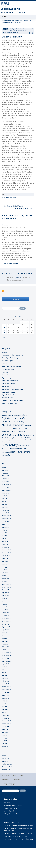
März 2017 (5, 678)
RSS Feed (3, 291)
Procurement (5, 372)
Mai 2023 (4, 467)
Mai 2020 (4, 570)
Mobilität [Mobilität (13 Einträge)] (19, 435)
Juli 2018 (4, 633)
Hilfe (15, 775)
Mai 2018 (4, 638)
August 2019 (5, 596)
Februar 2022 (6, 510)
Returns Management (8, 375)
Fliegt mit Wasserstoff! (28, 833)
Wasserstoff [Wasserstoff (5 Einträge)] (5, 456)
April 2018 (5, 641)
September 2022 (7, 490)
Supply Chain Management (9, 392)
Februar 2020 (6, 578)
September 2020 (7, 559)
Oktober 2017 (6, 658)
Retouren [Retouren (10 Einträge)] (28, 438)
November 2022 (6, 484)
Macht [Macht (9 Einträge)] (14, 435)
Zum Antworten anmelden (11, 264)
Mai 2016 (4, 707)
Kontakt (22, 775)
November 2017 (6, 655)
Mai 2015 (4, 741)
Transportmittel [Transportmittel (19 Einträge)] (15, 449)
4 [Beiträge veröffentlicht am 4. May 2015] (4, 325)
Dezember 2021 (6, 516)
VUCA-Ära (15, 33)
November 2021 (6, 519)
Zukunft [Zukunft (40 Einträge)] (12, 455)
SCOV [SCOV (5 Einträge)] (16, 440)
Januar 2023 (5, 479)
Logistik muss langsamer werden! (13, 805)
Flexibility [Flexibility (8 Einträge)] (21, 422)
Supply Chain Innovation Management (13, 389)
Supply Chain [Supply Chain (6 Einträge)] (17, 442)
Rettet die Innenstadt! (27, 826)
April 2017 (5, 675)
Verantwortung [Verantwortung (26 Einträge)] (16, 452)
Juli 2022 (4, 496)
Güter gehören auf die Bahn (11, 814)
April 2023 (5, 470)
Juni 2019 (5, 601)
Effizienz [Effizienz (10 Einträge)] (15, 422)
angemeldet (18, 278)
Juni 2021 (5, 533)
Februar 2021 (6, 544)
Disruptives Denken (22, 31)
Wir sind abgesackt (9, 811)
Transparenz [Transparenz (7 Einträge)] (5, 449)
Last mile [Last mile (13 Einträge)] (11, 432)
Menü (4, 17)
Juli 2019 (4, 598)
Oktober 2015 (6, 727)
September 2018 (7, 627)
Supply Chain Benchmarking (10, 381)
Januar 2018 (5, 650)
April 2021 (5, 539)
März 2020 (5, 576)
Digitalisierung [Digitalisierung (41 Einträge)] (9, 418)
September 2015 (7, 729)
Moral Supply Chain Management (11, 366)
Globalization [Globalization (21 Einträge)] (7, 425)
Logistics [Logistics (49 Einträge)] (7, 435)
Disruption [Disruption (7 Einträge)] (20, 419)
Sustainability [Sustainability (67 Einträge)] (10, 445)
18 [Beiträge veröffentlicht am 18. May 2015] (4, 330)
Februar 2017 (6, 681)
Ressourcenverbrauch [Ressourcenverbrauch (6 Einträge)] (19, 438)
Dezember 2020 (6, 550)
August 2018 (5, 630)
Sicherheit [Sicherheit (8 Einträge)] (28, 440)
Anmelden (5, 761)
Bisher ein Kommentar (10, 198)
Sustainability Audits (7, 398)
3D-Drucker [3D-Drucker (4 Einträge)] (4, 415)
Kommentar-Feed (7, 767)
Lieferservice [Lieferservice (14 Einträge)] (20, 432)
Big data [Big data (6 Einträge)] (14, 415)
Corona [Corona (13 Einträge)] (26, 415)
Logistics (4, 364)
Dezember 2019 (6, 584)
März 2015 (5, 747)
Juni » (3, 341)
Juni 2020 (5, 567)
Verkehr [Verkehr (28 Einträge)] (26, 452)
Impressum (5, 780)
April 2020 (5, 573)
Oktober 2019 (6, 590)
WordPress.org (6, 770)
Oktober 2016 (6, 692)
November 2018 (6, 621)
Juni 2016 (5, 704)
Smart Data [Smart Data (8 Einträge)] (5, 442)
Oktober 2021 (6, 521)
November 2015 (6, 724)
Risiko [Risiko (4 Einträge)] (3, 440)
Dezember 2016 (6, 687)
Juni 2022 (5, 499)
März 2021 (5, 541)
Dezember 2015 (6, 721)
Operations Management (9, 369)
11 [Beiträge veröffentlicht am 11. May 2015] (4, 328)
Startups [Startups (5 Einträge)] (11, 442)
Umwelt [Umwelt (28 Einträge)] (25, 449)
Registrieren (5, 758)
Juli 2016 (4, 701)
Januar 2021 (5, 547)
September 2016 (7, 695)
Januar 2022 (5, 513)
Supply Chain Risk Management (21, 29)
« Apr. (3, 337)
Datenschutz (16, 780)
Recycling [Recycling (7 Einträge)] (10, 438)
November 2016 (6, 690)
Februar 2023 (6, 476)
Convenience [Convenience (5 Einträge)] (19, 415)
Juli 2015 (4, 735)
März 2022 (5, 507)
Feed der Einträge (7, 764)
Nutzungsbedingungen (9, 784)
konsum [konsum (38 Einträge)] (17, 429)
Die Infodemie (8, 802)
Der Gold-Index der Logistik (24, 208)
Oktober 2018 (6, 624)
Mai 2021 (4, 536)
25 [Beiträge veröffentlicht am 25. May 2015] (4, 333)
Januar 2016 (5, 718)
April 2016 (5, 710)
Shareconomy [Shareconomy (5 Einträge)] (21, 440)
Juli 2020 (4, 564)
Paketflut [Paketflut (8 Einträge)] (4, 438)
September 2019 (7, 593)
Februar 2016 (6, 715)
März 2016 (5, 712)
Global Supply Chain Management (11, 358)
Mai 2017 (4, 673)
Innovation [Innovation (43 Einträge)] (19, 425)
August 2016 (5, 698)
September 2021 (7, 524)
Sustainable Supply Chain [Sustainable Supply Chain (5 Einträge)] (24, 446)
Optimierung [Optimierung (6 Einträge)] (31, 435)
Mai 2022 (4, 502)
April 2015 (5, 744)
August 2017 (5, 664)
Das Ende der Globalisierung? (12, 206)
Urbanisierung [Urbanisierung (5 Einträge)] (5, 452)
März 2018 (5, 644)
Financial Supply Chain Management (12, 355)
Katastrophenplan (7, 33)
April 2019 (5, 607)
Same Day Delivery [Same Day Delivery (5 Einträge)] (9, 440)
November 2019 (6, 587)
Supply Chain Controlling (9, 384)
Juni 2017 (5, 670)
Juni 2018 (5, 635)
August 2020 (5, 561)
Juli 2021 (4, 530)
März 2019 (5, 610)
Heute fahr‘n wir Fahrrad (10, 808)
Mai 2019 (4, 604)
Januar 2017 (5, 684)
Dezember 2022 (6, 482)
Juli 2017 (4, 667)
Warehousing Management (9, 403)
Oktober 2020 (6, 556)
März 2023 (5, 473)
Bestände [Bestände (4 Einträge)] (9, 415)
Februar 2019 (6, 613)
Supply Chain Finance (8, 386)
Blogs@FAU (6, 775)
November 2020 (6, 553)
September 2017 (7, 661)
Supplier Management (8, 378)
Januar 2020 (5, 581)
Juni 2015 (5, 738)
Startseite (18, 21)
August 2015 (5, 732)
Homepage (15, 299)
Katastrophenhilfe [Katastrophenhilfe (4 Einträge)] (9, 429)
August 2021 (5, 527)
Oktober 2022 (6, 487)
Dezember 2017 (6, 653)
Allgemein (5, 352)
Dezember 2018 (6, 618)
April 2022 (5, 504)
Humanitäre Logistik (7, 361)
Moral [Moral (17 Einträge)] (25, 435)
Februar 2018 (6, 647)
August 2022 (5, 493)
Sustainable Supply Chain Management (13, 401)
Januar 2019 (5, 616)
